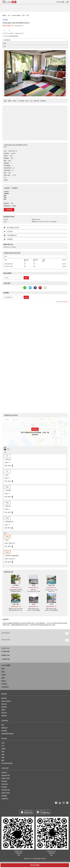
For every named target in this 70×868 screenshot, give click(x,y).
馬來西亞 (4, 684)
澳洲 (3, 755)
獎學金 (3, 710)
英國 (3, 757)
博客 (3, 725)
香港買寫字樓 (5, 790)
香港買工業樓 (5, 793)
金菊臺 (34, 585)
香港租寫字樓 (5, 775)
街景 (5, 46)
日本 (3, 746)
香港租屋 (4, 773)
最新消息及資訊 (6, 701)
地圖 (5, 43)
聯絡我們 (4, 707)
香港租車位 (5, 784)
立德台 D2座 (51, 585)
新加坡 (4, 681)
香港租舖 (4, 781)
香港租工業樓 (5, 778)
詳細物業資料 (7, 40)
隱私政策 (44, 859)
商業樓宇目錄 (5, 655)
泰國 (3, 678)
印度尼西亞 (5, 687)
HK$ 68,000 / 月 (34, 588)
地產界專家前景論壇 (8, 734)
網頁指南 (4, 716)
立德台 (34, 604)
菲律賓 (4, 675)
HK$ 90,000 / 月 (16, 606)
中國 (3, 743)
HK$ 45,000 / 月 (51, 588)
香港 (3, 669)
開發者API (5, 728)
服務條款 (39, 859)
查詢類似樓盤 (35, 865)
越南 (3, 672)
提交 (26, 278)
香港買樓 (4, 787)
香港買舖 (4, 796)
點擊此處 (35, 429)
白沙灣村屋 (16, 585)
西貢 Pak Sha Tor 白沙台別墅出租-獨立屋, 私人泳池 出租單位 (16, 610)
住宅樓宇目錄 (5, 651)
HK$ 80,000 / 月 (16, 588)
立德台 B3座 (16, 604)
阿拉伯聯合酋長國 (7, 763)
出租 (6, 256)
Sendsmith (65, 302)
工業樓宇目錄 (5, 659)
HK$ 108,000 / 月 (51, 606)
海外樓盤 (4, 731)
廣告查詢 (4, 704)
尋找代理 (4, 713)
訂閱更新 (9, 210)
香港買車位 (5, 799)
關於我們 (4, 698)
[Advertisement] (35, 122)
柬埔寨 (3, 749)
